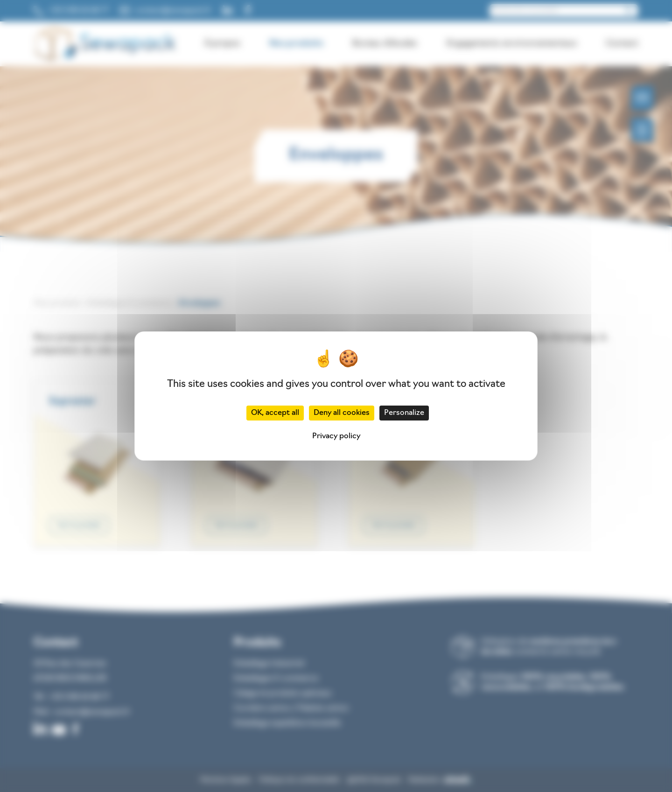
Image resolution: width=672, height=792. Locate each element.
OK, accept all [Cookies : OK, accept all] (275, 413)
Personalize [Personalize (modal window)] (404, 413)
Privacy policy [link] (336, 436)
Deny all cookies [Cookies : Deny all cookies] (342, 413)
